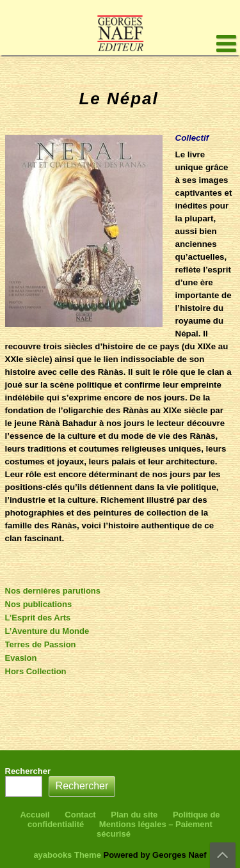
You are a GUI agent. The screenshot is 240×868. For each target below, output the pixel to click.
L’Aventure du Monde (47, 631)
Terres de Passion (41, 644)
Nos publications (39, 604)
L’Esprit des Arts (38, 618)
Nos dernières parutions (53, 591)
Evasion (21, 658)
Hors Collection (36, 671)
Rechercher (28, 771)
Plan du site (134, 815)
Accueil (35, 815)
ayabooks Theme (68, 855)
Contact (80, 815)
